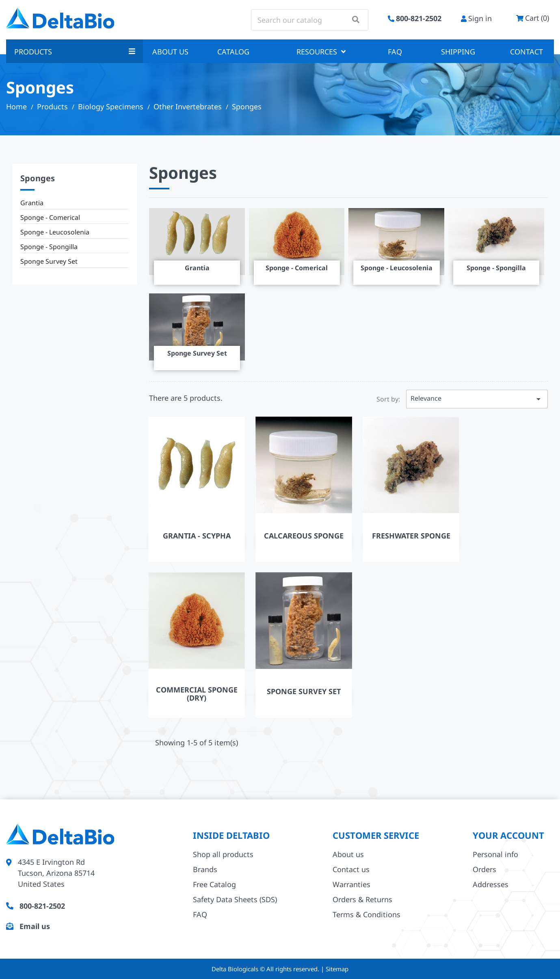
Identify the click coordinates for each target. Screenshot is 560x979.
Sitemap (337, 969)
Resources (321, 52)
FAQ (395, 52)
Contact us (351, 869)
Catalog (233, 52)
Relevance (477, 399)
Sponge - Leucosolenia (55, 232)
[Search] (310, 20)
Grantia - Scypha (197, 536)
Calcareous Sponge (304, 536)
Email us (35, 926)
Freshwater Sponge (411, 536)
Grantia (32, 203)
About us (170, 52)
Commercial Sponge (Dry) (197, 694)
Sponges (38, 178)
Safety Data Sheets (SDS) (235, 899)
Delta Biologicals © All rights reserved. (266, 969)
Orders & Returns (362, 899)
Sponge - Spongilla (49, 247)
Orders (484, 869)
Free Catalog (214, 884)
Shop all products (223, 854)
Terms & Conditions (366, 914)
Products (75, 52)
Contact (526, 52)
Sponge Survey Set (49, 261)
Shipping (458, 52)
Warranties (351, 884)
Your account (508, 835)
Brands (205, 869)
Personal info (495, 854)
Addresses (491, 884)
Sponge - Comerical (50, 217)
